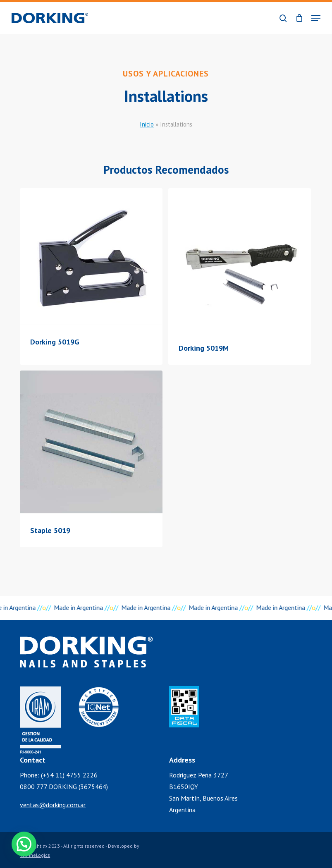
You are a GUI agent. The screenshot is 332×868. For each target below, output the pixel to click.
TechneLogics (35, 855)
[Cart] (299, 18)
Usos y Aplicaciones (166, 74)
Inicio (147, 124)
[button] (316, 18)
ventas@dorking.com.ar (53, 805)
